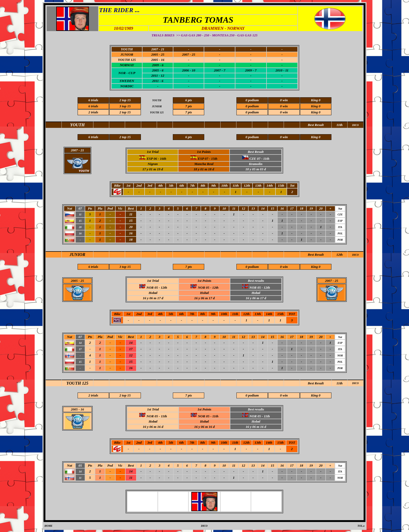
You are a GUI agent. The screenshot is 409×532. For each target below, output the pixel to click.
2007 (329, 281)
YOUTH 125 (77, 383)
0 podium (252, 112)
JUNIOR (78, 255)
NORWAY (127, 65)
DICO (355, 255)
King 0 (316, 112)
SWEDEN (127, 81)
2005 (74, 281)
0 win (284, 112)
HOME (48, 526)
